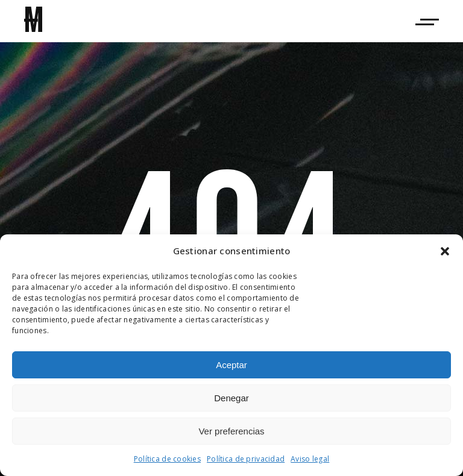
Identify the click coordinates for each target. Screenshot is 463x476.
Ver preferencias (231, 431)
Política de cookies (167, 459)
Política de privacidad (246, 459)
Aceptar (231, 365)
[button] (445, 251)
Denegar (231, 398)
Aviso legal (310, 459)
